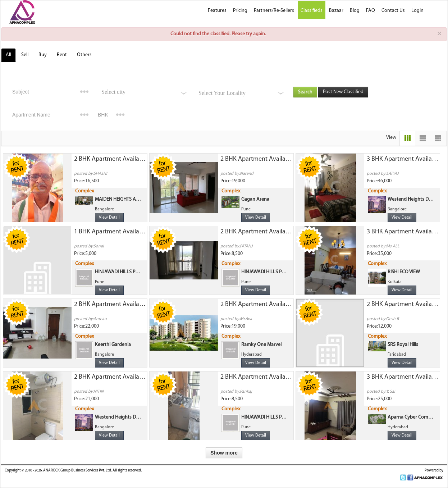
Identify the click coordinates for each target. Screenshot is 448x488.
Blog (355, 11)
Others (84, 55)
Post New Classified (343, 92)
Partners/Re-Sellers (274, 11)
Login (417, 11)
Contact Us (393, 11)
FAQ (371, 11)
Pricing (240, 11)
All (8, 55)
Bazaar (336, 11)
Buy (43, 55)
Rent (62, 55)
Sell (25, 55)
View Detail (109, 218)
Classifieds (312, 11)
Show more (224, 453)
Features (217, 11)
